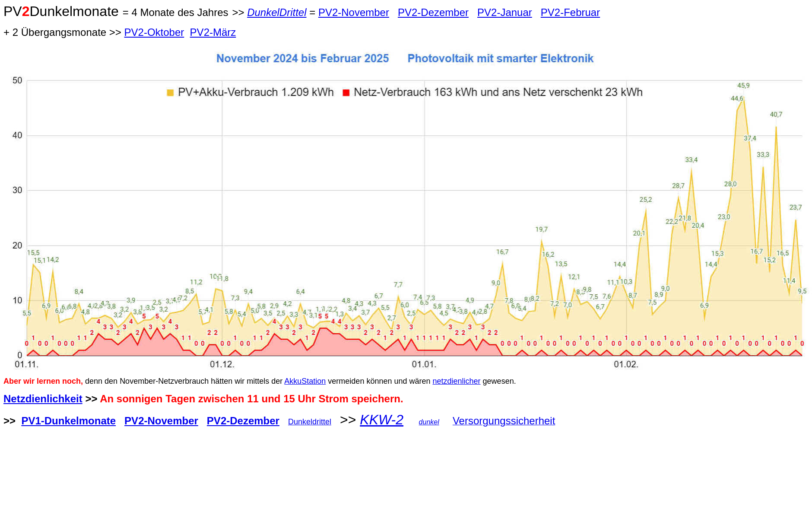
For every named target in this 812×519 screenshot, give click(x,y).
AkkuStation (305, 381)
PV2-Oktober (154, 32)
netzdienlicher (457, 381)
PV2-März (213, 32)
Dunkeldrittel (310, 422)
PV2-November (354, 12)
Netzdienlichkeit (43, 399)
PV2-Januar (505, 12)
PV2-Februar (570, 12)
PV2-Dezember (433, 12)
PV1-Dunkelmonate (68, 421)
